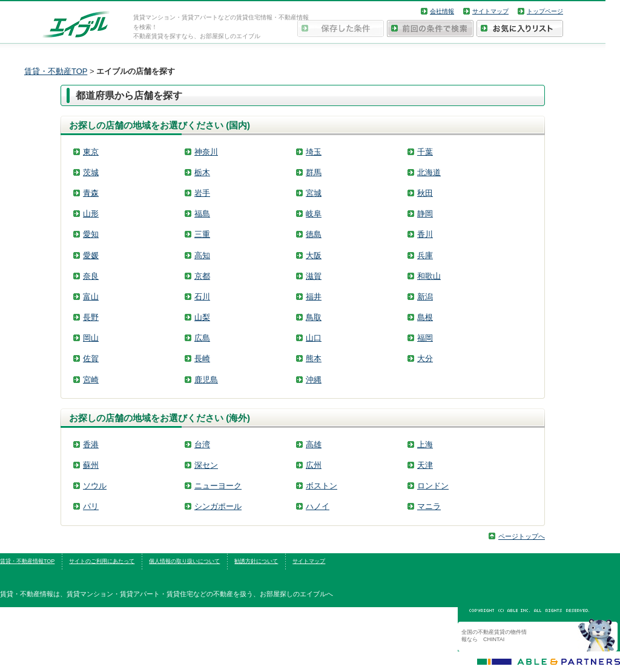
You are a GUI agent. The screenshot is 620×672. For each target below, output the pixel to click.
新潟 (425, 297)
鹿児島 (206, 380)
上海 (425, 444)
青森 (91, 193)
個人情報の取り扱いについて (184, 561)
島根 (425, 317)
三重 (202, 234)
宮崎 (91, 380)
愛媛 (91, 255)
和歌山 (429, 276)
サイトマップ (490, 11)
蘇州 (91, 465)
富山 (91, 297)
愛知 (91, 234)
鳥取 (314, 317)
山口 (314, 338)
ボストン (322, 486)
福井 (314, 297)
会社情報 (442, 11)
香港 (91, 444)
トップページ (545, 11)
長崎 (202, 358)
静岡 (425, 214)
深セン (206, 465)
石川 (202, 297)
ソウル (95, 486)
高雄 (314, 444)
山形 (91, 214)
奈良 (91, 276)
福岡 (425, 338)
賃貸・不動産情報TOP (27, 561)
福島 (202, 214)
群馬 (314, 172)
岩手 (202, 193)
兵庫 (425, 255)
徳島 (314, 234)
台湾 (202, 444)
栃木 (202, 172)
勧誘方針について (256, 561)
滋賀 (314, 276)
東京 (91, 152)
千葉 (425, 152)
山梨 (202, 317)
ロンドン (433, 486)
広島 (202, 338)
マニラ (429, 506)
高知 (202, 255)
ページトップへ (522, 536)
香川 (425, 234)
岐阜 (314, 214)
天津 (425, 465)
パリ (91, 506)
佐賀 (91, 358)
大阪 (314, 255)
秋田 (425, 193)
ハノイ (318, 506)
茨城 (91, 172)
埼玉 (314, 152)
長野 (91, 317)
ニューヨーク (218, 486)
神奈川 (206, 152)
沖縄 (314, 380)
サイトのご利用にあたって (102, 561)
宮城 (314, 193)
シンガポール (218, 506)
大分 (425, 358)
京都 (202, 276)
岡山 (91, 338)
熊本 (314, 358)
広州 (314, 465)
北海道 (429, 172)
